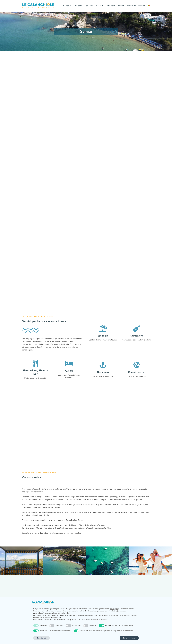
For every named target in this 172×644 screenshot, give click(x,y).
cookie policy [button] (65, 613)
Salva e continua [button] (129, 638)
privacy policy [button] (115, 609)
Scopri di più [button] (42, 638)
